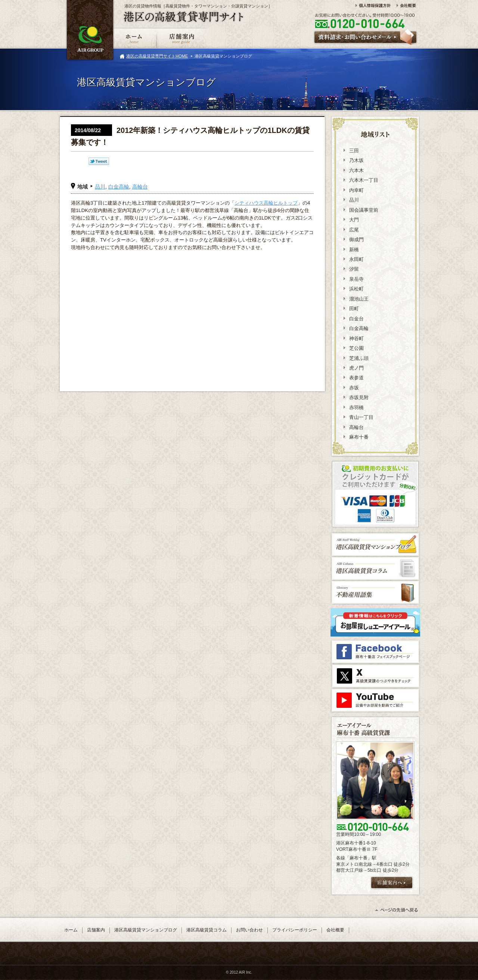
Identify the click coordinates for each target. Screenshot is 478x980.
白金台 (356, 319)
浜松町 (356, 289)
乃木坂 (356, 160)
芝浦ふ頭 (359, 358)
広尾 (354, 230)
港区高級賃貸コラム (207, 930)
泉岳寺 (356, 279)
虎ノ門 (356, 368)
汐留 (354, 269)
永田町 (356, 259)
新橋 (354, 250)
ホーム (71, 930)
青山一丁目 (361, 417)
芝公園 (356, 348)
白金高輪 (119, 187)
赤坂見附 (359, 397)
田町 (354, 309)
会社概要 (335, 930)
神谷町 (356, 338)
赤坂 (354, 388)
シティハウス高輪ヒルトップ (266, 203)
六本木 (356, 170)
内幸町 (356, 190)
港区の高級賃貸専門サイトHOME (157, 56)
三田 (354, 151)
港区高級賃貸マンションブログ (146, 930)
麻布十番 (359, 437)
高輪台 (140, 187)
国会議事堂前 (364, 210)
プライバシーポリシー (295, 930)
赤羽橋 (356, 407)
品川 (100, 187)
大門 (354, 220)
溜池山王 (359, 299)
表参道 (356, 378)
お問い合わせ (249, 930)
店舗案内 (96, 930)
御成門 (356, 239)
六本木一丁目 (364, 180)
